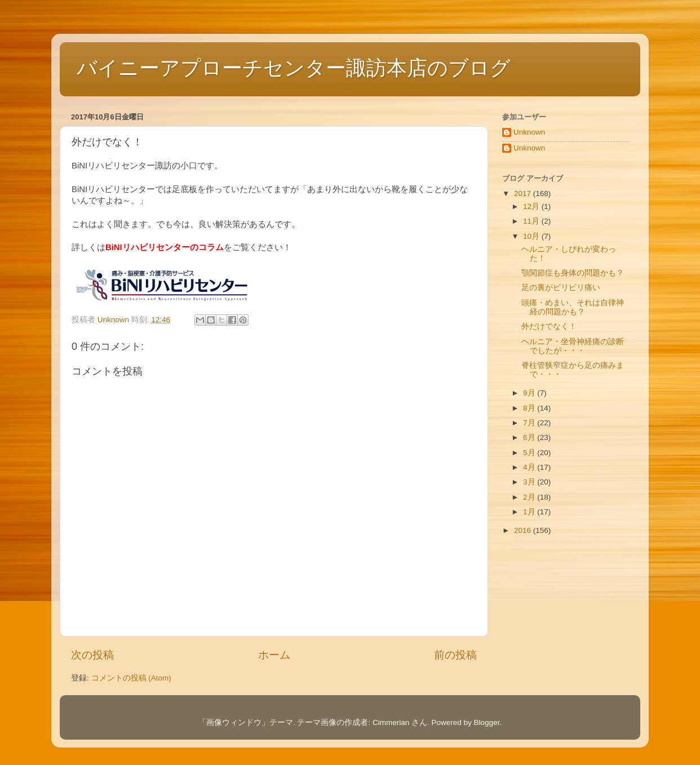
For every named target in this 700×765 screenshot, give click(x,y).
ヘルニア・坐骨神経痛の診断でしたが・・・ (573, 346)
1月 (530, 512)
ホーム (274, 655)
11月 (532, 221)
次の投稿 (92, 655)
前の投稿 (455, 655)
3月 (530, 482)
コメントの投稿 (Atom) (131, 678)
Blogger (487, 722)
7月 (530, 423)
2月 (530, 497)
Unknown (529, 132)
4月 (530, 467)
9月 (530, 393)
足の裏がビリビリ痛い (561, 288)
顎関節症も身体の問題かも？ (573, 273)
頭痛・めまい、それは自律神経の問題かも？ (573, 307)
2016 (524, 530)
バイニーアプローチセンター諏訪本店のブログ (294, 68)
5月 (530, 453)
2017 (524, 194)
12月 (532, 206)
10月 (532, 236)
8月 (530, 408)
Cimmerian (391, 722)
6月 (530, 437)
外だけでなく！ (549, 326)
